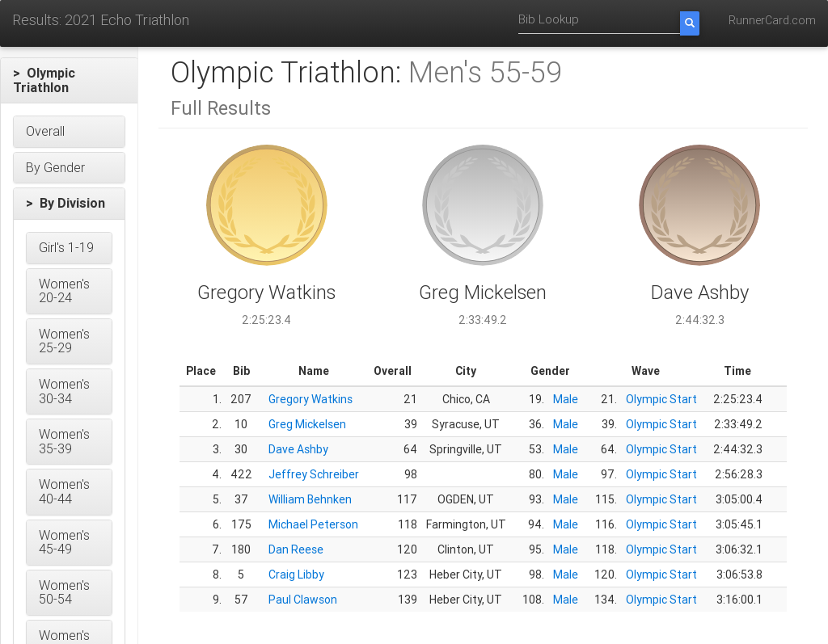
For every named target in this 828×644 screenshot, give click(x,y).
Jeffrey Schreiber (314, 474)
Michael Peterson (313, 524)
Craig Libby (296, 575)
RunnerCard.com (772, 20)
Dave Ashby (298, 449)
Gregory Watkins (310, 399)
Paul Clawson (303, 600)
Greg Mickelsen (307, 424)
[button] (69, 80)
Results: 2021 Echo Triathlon (101, 20)
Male (566, 399)
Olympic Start (661, 399)
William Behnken (310, 499)
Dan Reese (296, 549)
